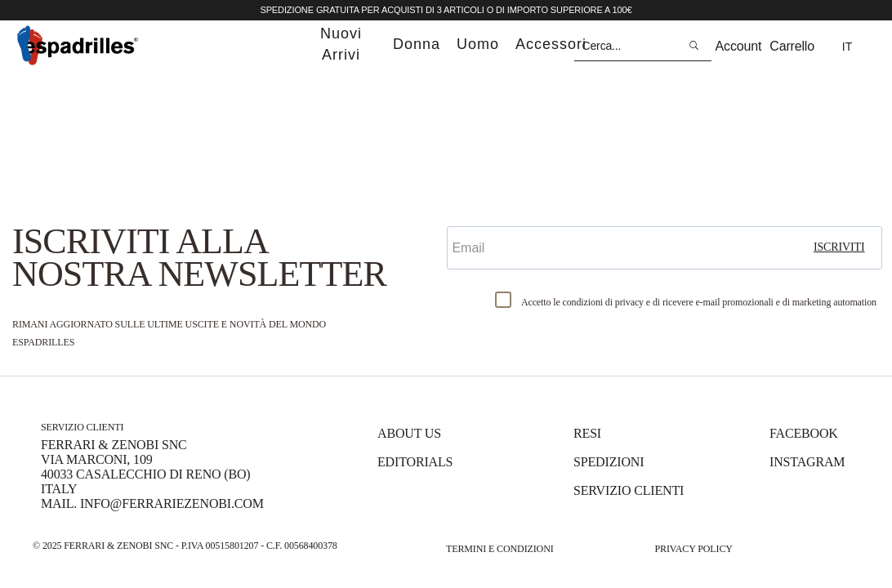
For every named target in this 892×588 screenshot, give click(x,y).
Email (467, 212)
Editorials (415, 462)
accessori (551, 44)
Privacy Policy (693, 549)
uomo (478, 44)
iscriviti (839, 247)
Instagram (807, 462)
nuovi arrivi (341, 44)
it (847, 47)
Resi (587, 433)
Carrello (792, 46)
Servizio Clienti (629, 490)
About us (409, 433)
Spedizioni (609, 462)
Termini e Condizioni (500, 549)
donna (417, 44)
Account (739, 46)
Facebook (804, 433)
